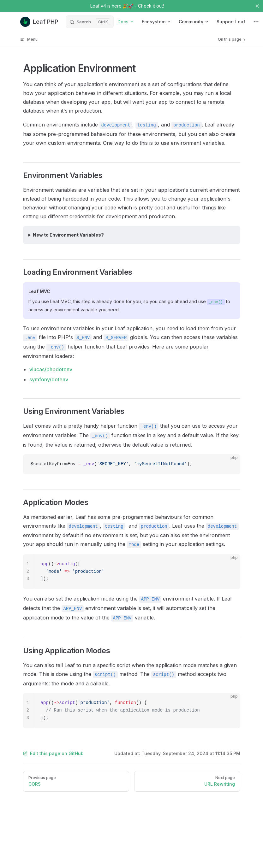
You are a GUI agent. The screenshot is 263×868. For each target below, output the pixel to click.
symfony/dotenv (49, 379)
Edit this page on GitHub (53, 753)
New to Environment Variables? (68, 235)
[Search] (90, 22)
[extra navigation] (256, 22)
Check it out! (151, 6)
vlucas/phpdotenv (51, 369)
